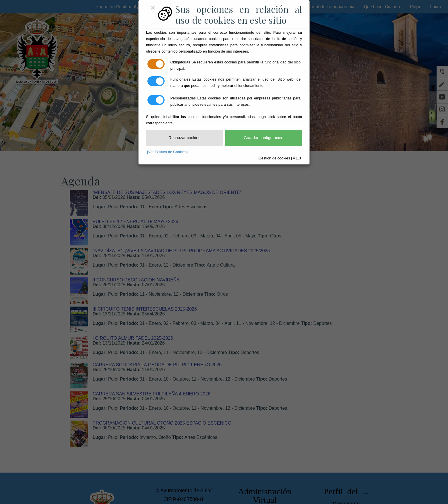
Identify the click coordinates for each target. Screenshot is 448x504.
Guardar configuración (264, 138)
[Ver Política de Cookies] (167, 152)
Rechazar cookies (184, 138)
